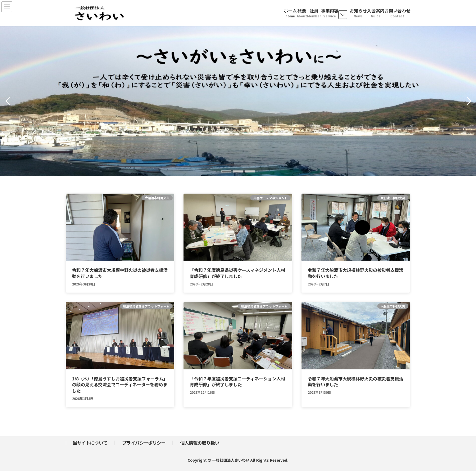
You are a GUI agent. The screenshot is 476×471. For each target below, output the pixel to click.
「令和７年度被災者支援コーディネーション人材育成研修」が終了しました (237, 382)
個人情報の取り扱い (200, 443)
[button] (226, 171)
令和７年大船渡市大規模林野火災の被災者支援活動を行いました (120, 273)
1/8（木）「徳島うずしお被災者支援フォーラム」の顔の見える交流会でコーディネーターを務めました (120, 385)
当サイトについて (90, 443)
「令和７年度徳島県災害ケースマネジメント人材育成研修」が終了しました (237, 273)
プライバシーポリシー (144, 443)
